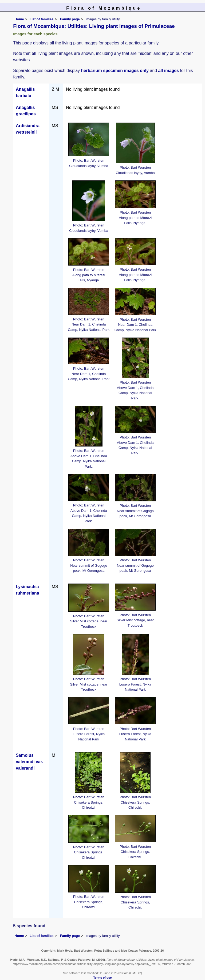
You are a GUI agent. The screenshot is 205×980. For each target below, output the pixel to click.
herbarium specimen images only (115, 71)
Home (19, 19)
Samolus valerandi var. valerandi (29, 762)
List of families (42, 19)
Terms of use (103, 978)
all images (169, 71)
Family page (70, 19)
